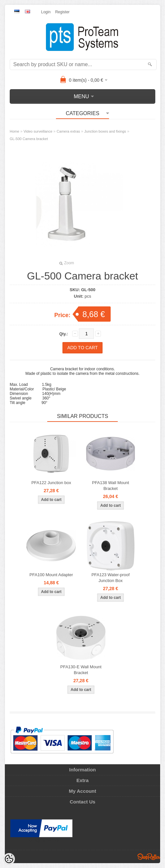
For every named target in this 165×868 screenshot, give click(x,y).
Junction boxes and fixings (105, 131)
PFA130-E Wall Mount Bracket (81, 670)
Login (46, 12)
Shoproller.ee (149, 857)
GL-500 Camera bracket (29, 139)
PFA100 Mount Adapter (51, 575)
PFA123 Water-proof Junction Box (111, 578)
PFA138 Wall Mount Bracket (110, 486)
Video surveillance (38, 131)
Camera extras (68, 131)
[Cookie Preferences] (9, 859)
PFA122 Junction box (51, 483)
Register (62, 12)
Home (14, 131)
